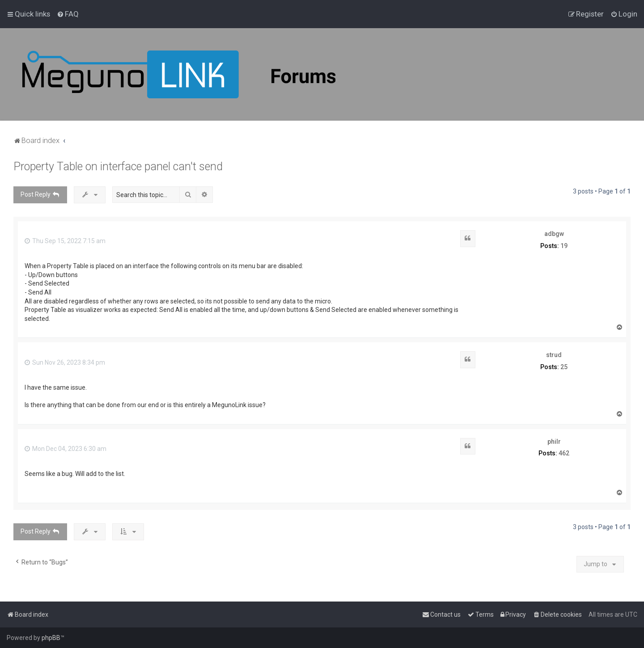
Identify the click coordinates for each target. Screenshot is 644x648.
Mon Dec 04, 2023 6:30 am (66, 449)
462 (564, 453)
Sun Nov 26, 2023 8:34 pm (65, 362)
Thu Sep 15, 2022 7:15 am (65, 241)
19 (564, 246)
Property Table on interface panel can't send (118, 166)
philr (554, 442)
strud (554, 355)
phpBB (51, 638)
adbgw (554, 234)
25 (564, 367)
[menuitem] (68, 14)
